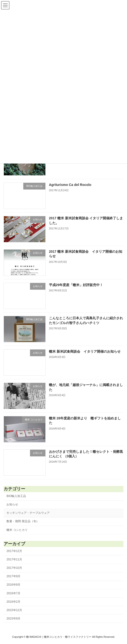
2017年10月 (14, 568)
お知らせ (12, 504)
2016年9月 (13, 585)
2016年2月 (13, 602)
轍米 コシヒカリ (17, 530)
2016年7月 (13, 593)
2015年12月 (14, 610)
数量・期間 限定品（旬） (23, 521)
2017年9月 (13, 576)
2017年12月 (14, 551)
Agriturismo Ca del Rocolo (70, 185)
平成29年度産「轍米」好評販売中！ (76, 285)
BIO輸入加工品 (16, 496)
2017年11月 (14, 559)
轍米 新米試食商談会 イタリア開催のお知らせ (85, 351)
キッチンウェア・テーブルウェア (28, 513)
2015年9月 (13, 619)
